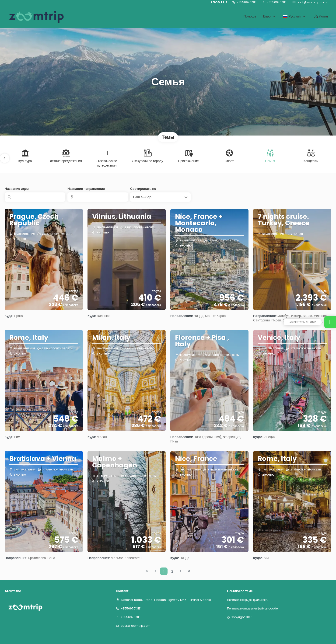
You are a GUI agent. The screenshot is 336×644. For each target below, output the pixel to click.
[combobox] (98, 197)
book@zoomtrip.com (312, 2)
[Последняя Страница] (189, 571)
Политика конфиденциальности (248, 600)
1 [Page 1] (164, 571)
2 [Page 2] (172, 571)
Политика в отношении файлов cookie (252, 609)
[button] (5, 158)
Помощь (250, 16)
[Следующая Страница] (181, 571)
